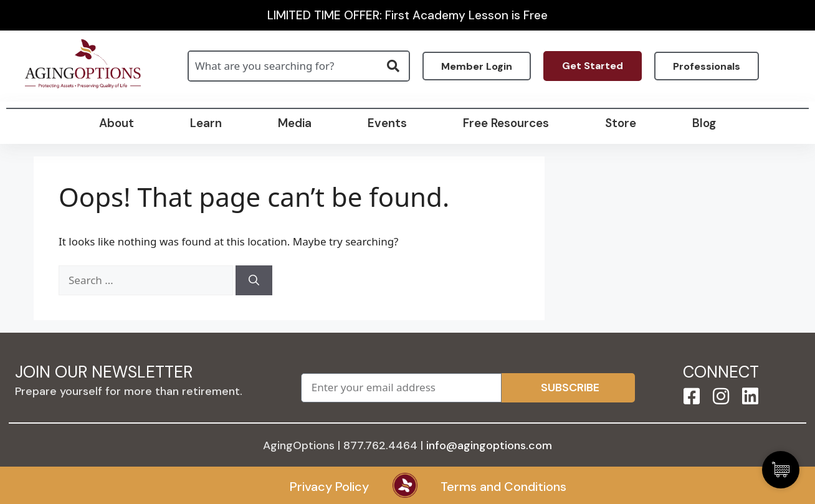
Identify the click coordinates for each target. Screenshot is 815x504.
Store (621, 123)
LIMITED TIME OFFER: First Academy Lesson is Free (407, 15)
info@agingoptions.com (489, 445)
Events (387, 123)
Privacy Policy (329, 487)
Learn (206, 123)
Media (295, 123)
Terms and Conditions (503, 487)
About (117, 123)
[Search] (254, 280)
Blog (704, 123)
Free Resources (506, 123)
